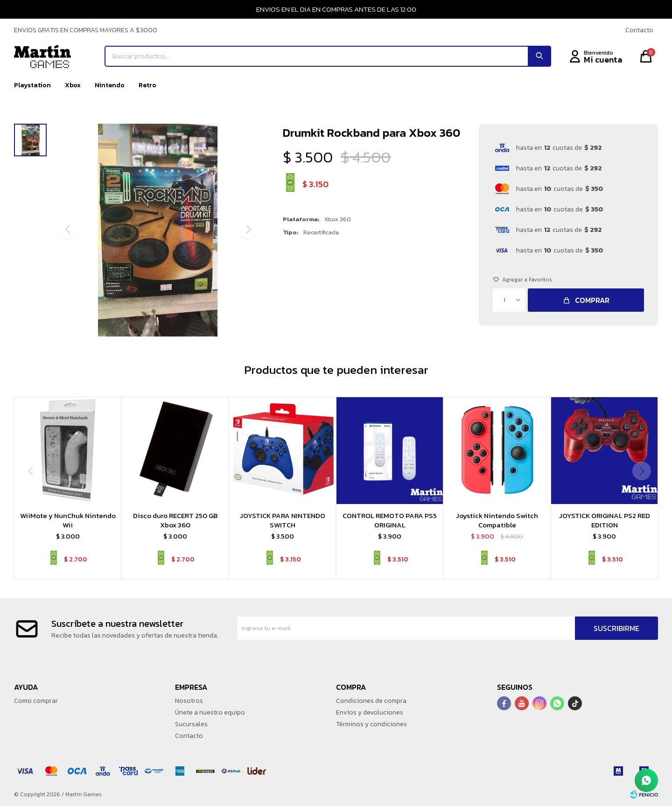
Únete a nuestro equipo (210, 712)
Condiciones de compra (371, 701)
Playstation (32, 85)
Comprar (592, 300)
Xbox (73, 85)
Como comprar (36, 701)
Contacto (639, 30)
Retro (147, 85)
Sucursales (191, 724)
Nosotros (189, 701)
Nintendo (110, 85)
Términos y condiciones (371, 724)
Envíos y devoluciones (370, 712)
